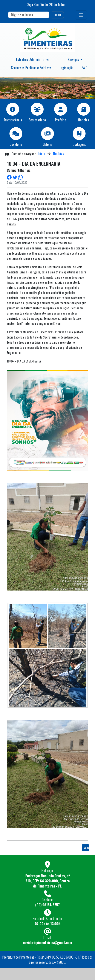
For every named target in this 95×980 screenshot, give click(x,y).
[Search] (29, 15)
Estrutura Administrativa (33, 60)
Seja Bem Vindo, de (46, 4)
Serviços (74, 60)
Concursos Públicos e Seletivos (31, 68)
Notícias (59, 154)
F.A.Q (84, 68)
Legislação (66, 68)
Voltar (86, 848)
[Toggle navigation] (81, 15)
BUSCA (57, 15)
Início (41, 154)
